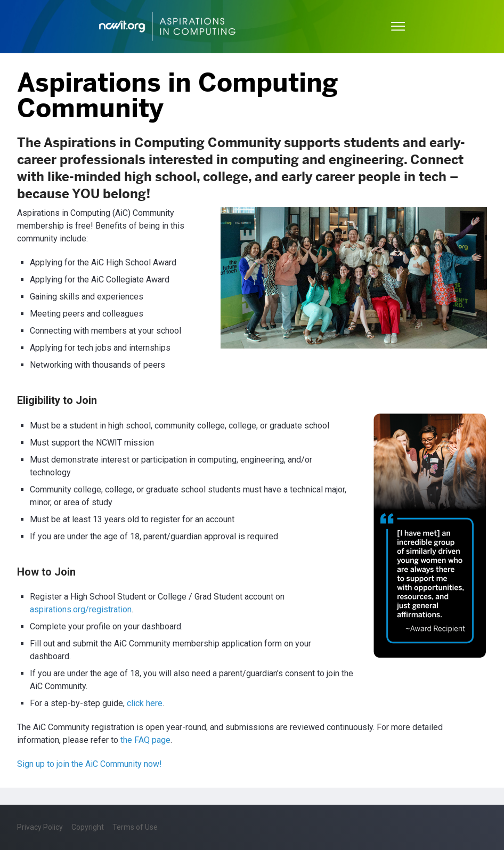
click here (145, 703)
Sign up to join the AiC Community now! (90, 764)
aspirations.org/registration (81, 609)
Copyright (88, 827)
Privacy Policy (40, 827)
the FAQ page (145, 740)
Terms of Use (135, 827)
